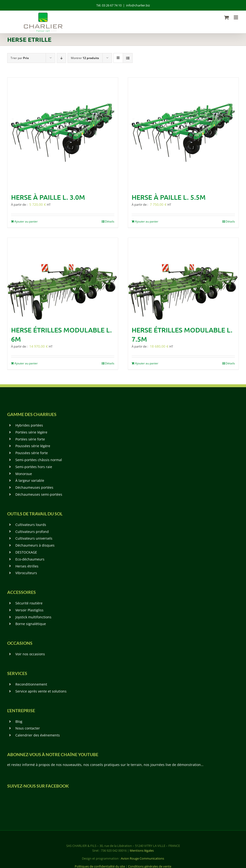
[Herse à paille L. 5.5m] (183, 133)
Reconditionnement (31, 684)
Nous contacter (28, 728)
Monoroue (24, 474)
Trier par (20, 58)
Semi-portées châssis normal (39, 460)
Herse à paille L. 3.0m (48, 197)
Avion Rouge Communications (142, 858)
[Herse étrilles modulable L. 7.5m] (183, 279)
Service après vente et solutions (41, 691)
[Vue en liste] (128, 58)
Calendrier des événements (38, 735)
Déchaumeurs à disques (35, 545)
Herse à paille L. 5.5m (169, 197)
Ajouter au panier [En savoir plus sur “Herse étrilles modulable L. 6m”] (26, 363)
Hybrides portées (29, 425)
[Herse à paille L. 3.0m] (63, 133)
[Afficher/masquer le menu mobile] (236, 17)
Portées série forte (30, 439)
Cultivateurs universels (34, 538)
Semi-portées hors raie (34, 467)
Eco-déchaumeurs (30, 559)
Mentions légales (142, 850)
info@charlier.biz (138, 5)
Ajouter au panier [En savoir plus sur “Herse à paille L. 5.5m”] (147, 221)
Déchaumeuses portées (34, 487)
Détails (110, 221)
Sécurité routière (29, 603)
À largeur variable (30, 480)
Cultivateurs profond (32, 532)
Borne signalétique (31, 624)
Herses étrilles (27, 566)
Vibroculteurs (26, 573)
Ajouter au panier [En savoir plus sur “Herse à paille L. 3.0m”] (26, 221)
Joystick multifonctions (33, 617)
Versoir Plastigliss (29, 610)
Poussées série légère (33, 446)
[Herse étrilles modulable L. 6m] (63, 279)
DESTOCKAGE (26, 552)
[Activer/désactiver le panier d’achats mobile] (227, 17)
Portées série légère (31, 432)
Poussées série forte (32, 453)
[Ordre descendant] (61, 58)
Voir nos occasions (30, 654)
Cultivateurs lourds (31, 525)
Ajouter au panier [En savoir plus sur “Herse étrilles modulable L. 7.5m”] (147, 363)
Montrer (85, 58)
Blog (19, 721)
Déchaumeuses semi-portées (39, 494)
